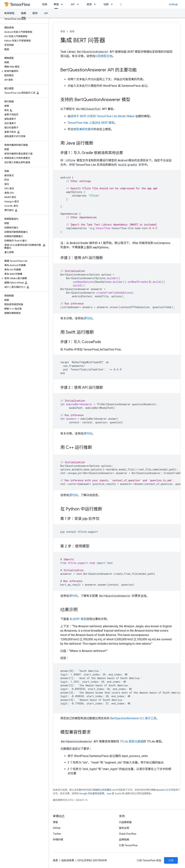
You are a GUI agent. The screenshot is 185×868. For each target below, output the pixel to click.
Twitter (57, 834)
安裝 (45, 4)
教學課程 (9, 13)
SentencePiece (131, 86)
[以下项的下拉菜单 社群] (113, 4)
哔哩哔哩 (58, 840)
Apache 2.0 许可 (165, 790)
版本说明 (124, 828)
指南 (72, 31)
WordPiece (110, 86)
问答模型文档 (104, 56)
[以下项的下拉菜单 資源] (96, 4)
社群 (106, 4)
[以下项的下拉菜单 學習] (63, 4)
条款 (55, 860)
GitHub (173, 4)
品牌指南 (124, 840)
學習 (63, 31)
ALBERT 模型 (78, 619)
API (73, 4)
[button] (24, 71)
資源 (89, 4)
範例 (35, 13)
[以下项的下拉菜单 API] (79, 4)
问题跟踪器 (125, 822)
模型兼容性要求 (83, 129)
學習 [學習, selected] (56, 4)
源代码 (88, 318)
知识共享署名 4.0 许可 (109, 790)
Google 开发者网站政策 (92, 793)
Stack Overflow (128, 834)
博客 (55, 822)
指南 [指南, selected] (23, 13)
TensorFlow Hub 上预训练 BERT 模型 (91, 123)
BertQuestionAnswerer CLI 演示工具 (133, 718)
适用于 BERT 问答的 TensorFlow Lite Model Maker (103, 116)
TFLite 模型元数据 (132, 741)
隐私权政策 (68, 860)
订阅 (171, 860)
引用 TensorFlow (128, 845)
